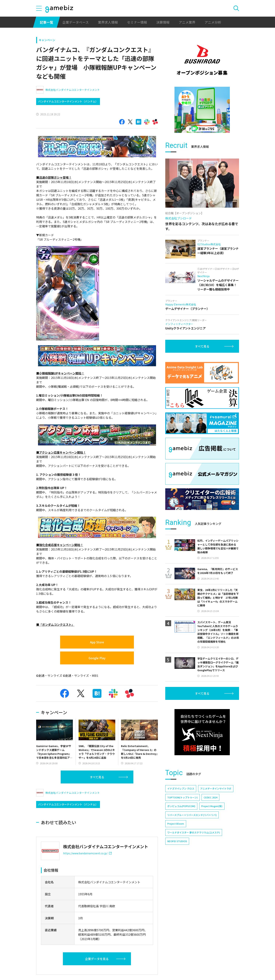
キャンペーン (47, 40)
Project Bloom (176, 824)
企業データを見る (97, 959)
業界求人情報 (108, 22)
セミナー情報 (137, 22)
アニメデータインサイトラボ (216, 789)
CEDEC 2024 (210, 797)
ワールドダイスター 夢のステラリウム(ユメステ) (194, 832)
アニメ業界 (187, 22)
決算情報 (163, 22)
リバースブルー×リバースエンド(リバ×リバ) (192, 815)
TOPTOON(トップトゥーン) (183, 797)
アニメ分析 (213, 22)
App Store (97, 642)
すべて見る (97, 777)
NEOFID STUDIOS (177, 841)
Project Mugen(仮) (212, 806)
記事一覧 (46, 22)
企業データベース (76, 22)
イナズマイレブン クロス (181, 789)
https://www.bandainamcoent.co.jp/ (87, 853)
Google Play (97, 658)
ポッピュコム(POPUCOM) (181, 806)
